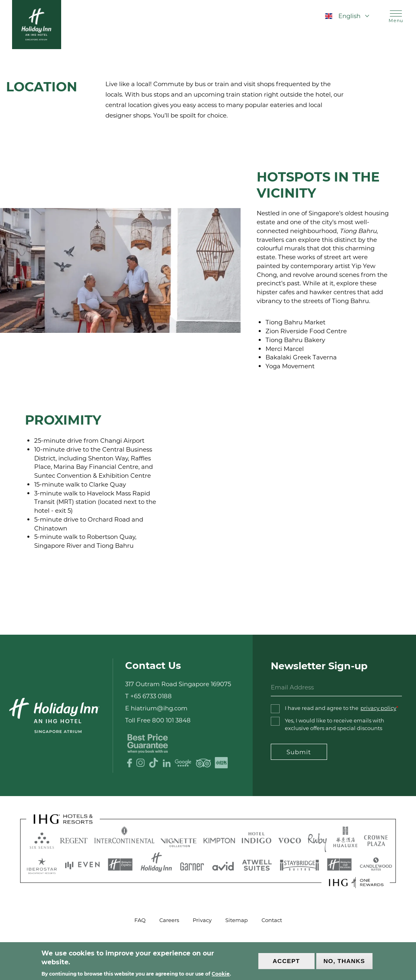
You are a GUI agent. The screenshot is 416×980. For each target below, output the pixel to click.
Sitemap (237, 920)
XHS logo (221, 763)
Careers (169, 920)
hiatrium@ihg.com (159, 708)
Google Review (183, 763)
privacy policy (378, 708)
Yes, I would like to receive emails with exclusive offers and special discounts (335, 724)
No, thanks (344, 961)
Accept (286, 961)
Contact (272, 920)
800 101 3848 (171, 720)
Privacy (202, 920)
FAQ (140, 920)
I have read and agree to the (341, 708)
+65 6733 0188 (151, 696)
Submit (299, 752)
